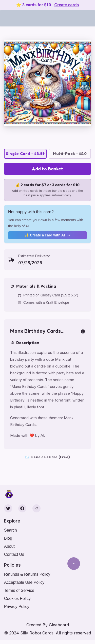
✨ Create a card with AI (48, 235)
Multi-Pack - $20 (70, 154)
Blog (8, 538)
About (9, 546)
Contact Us (14, 554)
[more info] (83, 331)
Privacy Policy (17, 607)
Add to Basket (47, 169)
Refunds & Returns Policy (27, 574)
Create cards (66, 5)
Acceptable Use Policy (24, 582)
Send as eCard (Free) (48, 457)
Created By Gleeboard (48, 625)
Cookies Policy (17, 599)
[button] (48, 83)
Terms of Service (19, 590)
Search (11, 530)
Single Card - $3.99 (25, 154)
